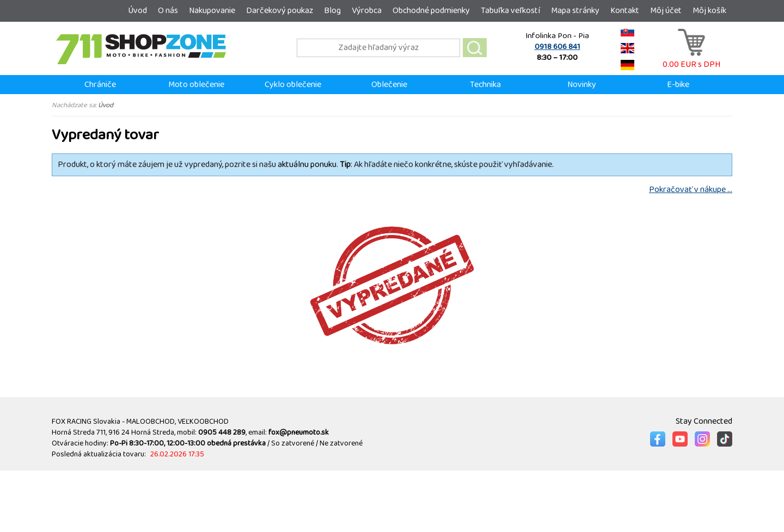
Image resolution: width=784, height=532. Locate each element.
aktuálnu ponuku (307, 165)
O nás (168, 11)
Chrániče (100, 85)
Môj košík (709, 11)
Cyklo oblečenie (293, 85)
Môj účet (666, 11)
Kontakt (625, 11)
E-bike (678, 85)
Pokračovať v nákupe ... (691, 190)
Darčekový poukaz (280, 11)
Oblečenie (389, 85)
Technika (485, 85)
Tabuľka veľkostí (510, 11)
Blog (332, 11)
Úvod (137, 11)
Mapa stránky (575, 11)
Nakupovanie (212, 11)
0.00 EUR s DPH (691, 59)
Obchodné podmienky (431, 11)
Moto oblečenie (196, 85)
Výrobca (367, 11)
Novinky (582, 85)
